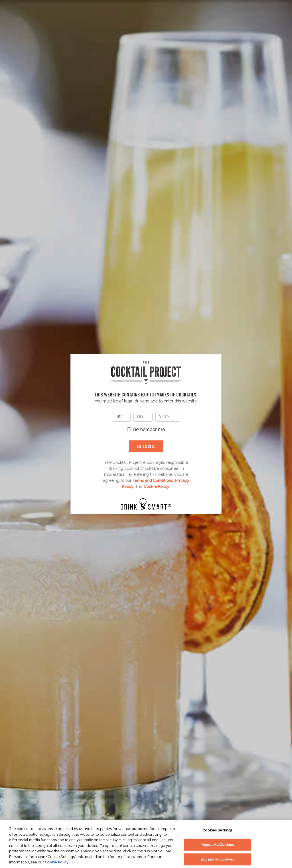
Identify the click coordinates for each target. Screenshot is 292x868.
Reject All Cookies (218, 844)
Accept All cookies (218, 859)
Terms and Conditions (153, 480)
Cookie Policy (157, 486)
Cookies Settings (217, 830)
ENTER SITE (146, 446)
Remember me (149, 429)
